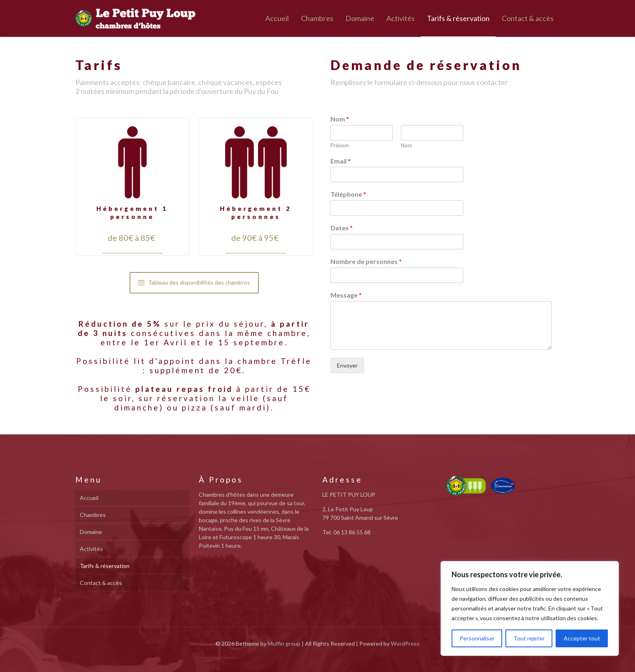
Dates (342, 228)
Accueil (89, 498)
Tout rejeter (529, 638)
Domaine (91, 532)
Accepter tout (582, 638)
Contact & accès (101, 583)
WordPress (405, 643)
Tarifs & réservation (105, 566)
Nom (340, 119)
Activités (91, 549)
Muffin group (284, 643)
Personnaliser (477, 638)
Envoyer (347, 365)
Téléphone (348, 194)
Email (341, 161)
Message (346, 295)
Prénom (340, 145)
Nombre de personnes (366, 261)
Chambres (93, 515)
